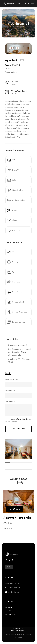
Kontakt (20, 631)
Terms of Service (23, 419)
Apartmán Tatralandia (17, 518)
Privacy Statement (11, 422)
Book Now (8, 528)
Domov (17, 628)
